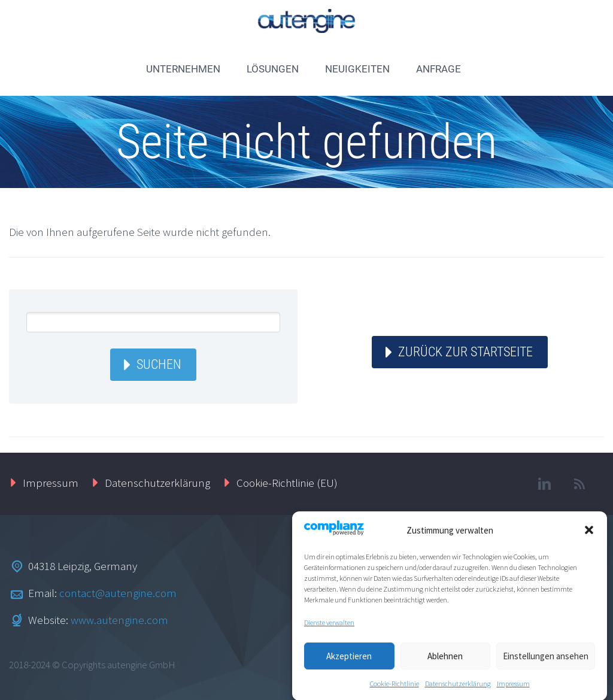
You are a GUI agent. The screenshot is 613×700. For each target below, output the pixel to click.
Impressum (513, 689)
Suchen (159, 364)
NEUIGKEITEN (357, 69)
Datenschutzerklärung (458, 689)
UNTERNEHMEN (183, 69)
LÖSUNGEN (273, 69)
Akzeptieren (349, 661)
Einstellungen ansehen (546, 661)
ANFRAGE (438, 69)
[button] (589, 535)
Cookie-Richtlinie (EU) (287, 483)
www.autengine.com (119, 620)
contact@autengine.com (118, 593)
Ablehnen (445, 661)
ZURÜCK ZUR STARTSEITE (465, 352)
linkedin (545, 484)
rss (580, 484)
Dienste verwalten (329, 628)
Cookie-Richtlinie (394, 689)
